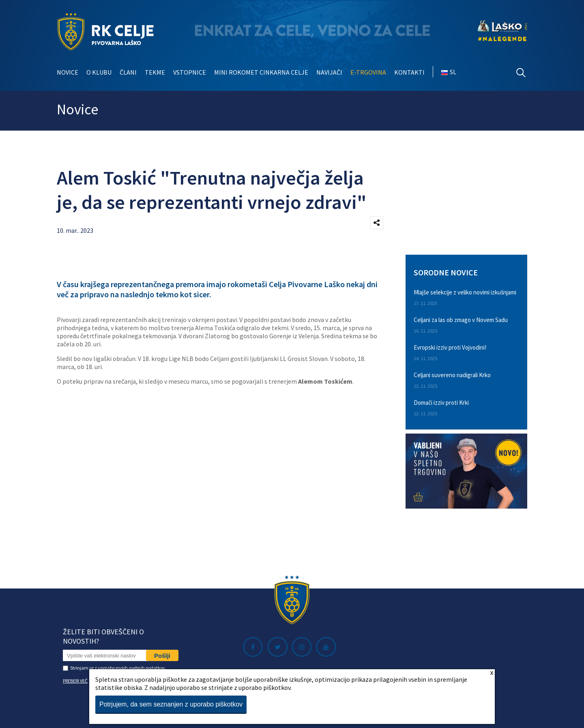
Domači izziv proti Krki (441, 403)
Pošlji (162, 656)
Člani (128, 72)
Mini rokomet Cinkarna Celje (261, 72)
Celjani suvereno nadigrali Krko (452, 375)
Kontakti (409, 72)
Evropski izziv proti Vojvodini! (450, 347)
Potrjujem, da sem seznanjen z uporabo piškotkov (171, 704)
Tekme (155, 72)
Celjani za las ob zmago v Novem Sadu (461, 320)
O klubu (99, 72)
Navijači (329, 72)
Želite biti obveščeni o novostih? (103, 636)
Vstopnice (190, 72)
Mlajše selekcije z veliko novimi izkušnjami (465, 292)
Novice (68, 72)
